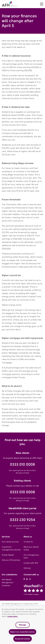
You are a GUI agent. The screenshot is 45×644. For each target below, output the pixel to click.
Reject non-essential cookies (22, 632)
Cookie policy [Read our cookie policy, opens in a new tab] (13, 616)
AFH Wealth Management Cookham (8, 582)
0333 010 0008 (22, 464)
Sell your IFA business (11, 560)
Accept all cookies (23, 639)
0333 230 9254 (23, 520)
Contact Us (28, 542)
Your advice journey (10, 542)
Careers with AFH (31, 563)
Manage (22, 625)
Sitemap (27, 568)
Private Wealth (8, 555)
